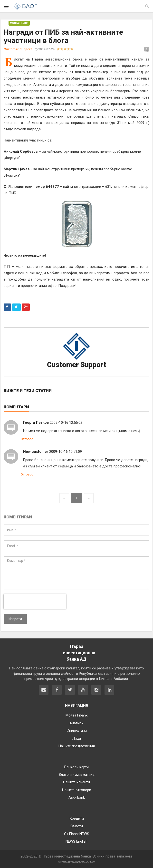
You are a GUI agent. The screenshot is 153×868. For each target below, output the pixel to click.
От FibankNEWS (77, 834)
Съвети (77, 826)
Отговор (27, 439)
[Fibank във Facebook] (57, 690)
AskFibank (77, 797)
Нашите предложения (77, 746)
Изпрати (15, 619)
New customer (36, 452)
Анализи (76, 723)
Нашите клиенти (76, 782)
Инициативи (77, 731)
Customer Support (77, 365)
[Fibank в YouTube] (83, 690)
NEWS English (76, 841)
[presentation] (35, 602)
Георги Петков (36, 423)
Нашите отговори (77, 790)
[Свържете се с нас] (44, 690)
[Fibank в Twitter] (70, 690)
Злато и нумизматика (77, 775)
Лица (77, 738)
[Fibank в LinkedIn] (109, 690)
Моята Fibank (19, 23)
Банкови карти (76, 767)
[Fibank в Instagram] (96, 690)
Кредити (77, 818)
